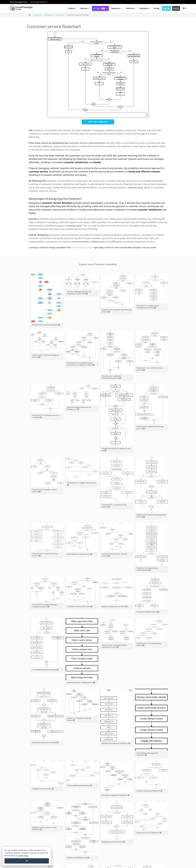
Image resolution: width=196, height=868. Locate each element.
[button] (85, 8)
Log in (176, 8)
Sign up (166, 8)
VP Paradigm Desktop (39, 2)
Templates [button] (144, 8)
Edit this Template (98, 122)
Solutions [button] (130, 8)
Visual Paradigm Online (82, 247)
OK (27, 861)
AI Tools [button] (100, 8)
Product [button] (72, 8)
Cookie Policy (23, 856)
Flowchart (60, 15)
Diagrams (37, 15)
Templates (49, 15)
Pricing (156, 8)
